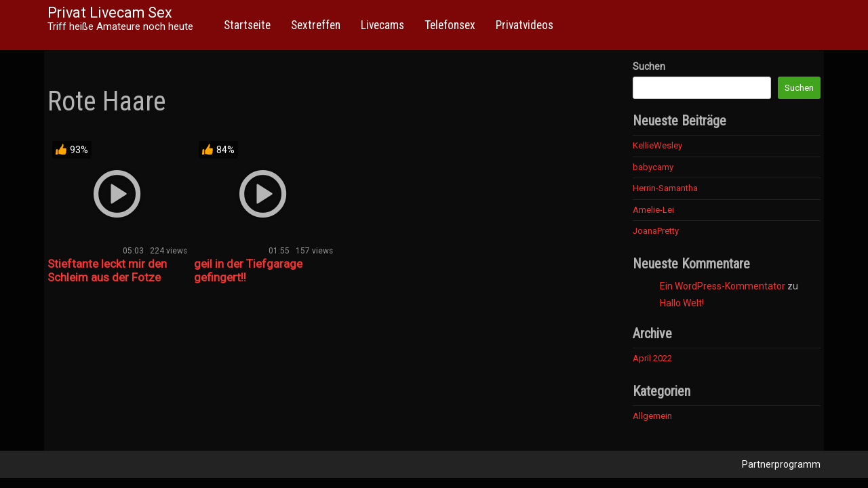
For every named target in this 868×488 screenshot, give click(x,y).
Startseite (247, 25)
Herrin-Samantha (665, 188)
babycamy (653, 167)
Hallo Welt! (682, 303)
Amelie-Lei (653, 210)
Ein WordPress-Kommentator (723, 286)
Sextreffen (316, 25)
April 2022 (652, 358)
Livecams (382, 25)
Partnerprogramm (781, 464)
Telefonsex (450, 25)
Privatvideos (525, 25)
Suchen (649, 66)
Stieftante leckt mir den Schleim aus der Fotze (107, 270)
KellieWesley (657, 145)
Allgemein (652, 416)
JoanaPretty (656, 231)
